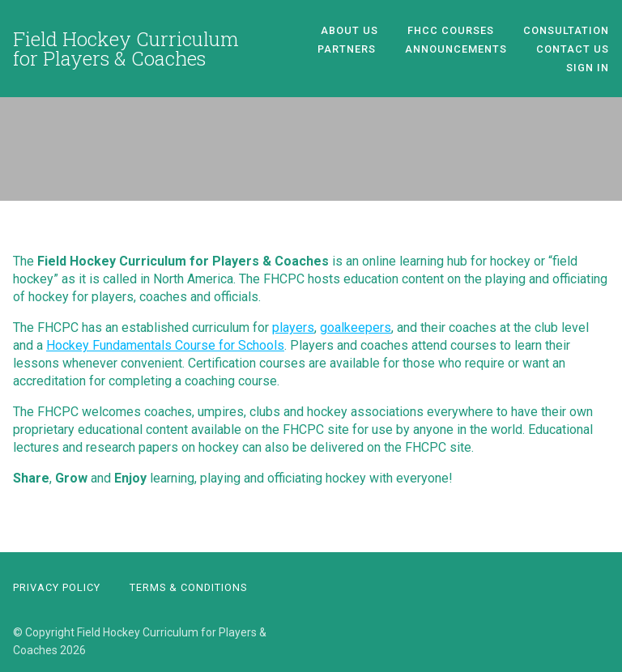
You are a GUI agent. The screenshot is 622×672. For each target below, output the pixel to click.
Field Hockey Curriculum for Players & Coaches (126, 49)
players (293, 327)
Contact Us (573, 49)
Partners (347, 49)
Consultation (566, 30)
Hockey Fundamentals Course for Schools (165, 345)
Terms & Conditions (188, 587)
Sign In (588, 68)
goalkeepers (356, 327)
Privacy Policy (57, 587)
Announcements (456, 49)
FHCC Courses (451, 30)
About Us (349, 30)
